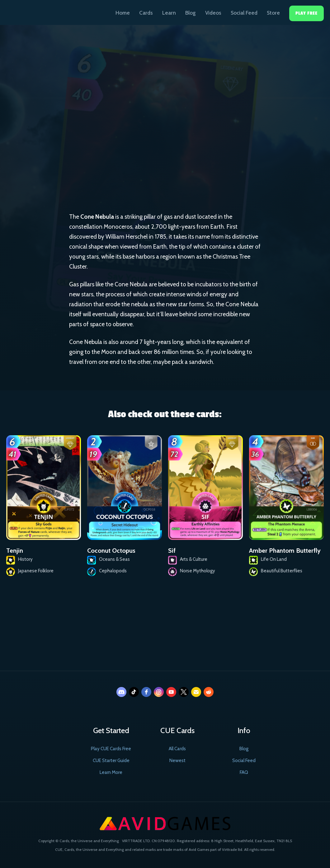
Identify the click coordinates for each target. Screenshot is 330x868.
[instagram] (159, 692)
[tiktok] (134, 692)
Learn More (111, 772)
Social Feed (244, 13)
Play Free (306, 13)
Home (123, 13)
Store (273, 13)
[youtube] (171, 692)
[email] (196, 692)
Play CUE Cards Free (111, 749)
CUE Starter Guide (111, 761)
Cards (146, 13)
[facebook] (146, 692)
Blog (191, 13)
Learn (169, 13)
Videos (213, 13)
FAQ (244, 772)
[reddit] (209, 692)
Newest (177, 761)
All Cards (177, 749)
